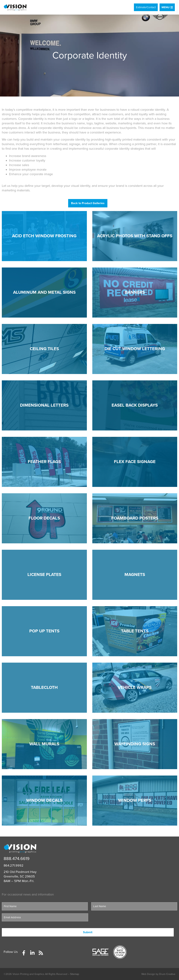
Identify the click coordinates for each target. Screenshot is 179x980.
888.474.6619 (17, 859)
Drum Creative (167, 974)
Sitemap (75, 974)
